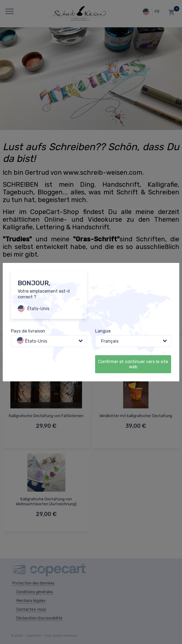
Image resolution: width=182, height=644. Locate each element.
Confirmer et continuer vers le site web (133, 364)
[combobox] (49, 341)
